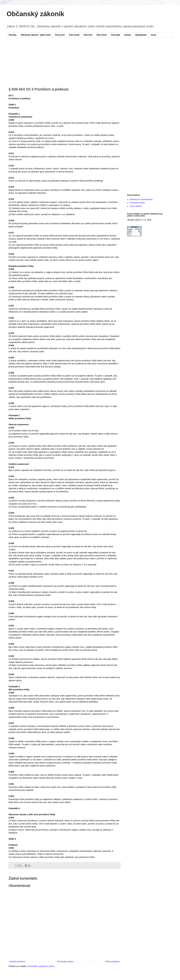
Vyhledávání (141, 35)
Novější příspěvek (17, 962)
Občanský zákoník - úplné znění (36, 35)
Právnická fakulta (137, 203)
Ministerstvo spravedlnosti (141, 199)
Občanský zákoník (35, 14)
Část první (60, 35)
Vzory (153, 35)
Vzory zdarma (136, 206)
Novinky (13, 35)
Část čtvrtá (102, 35)
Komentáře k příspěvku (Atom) (41, 966)
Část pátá (116, 35)
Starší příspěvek (112, 962)
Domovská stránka (65, 962)
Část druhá (74, 35)
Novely (128, 35)
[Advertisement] (72, 50)
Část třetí (88, 35)
